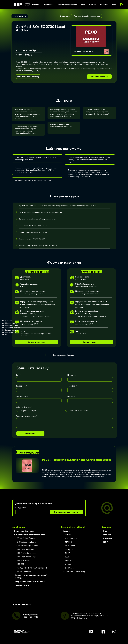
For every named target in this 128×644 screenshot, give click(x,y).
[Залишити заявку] (99, 77)
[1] (15, 205)
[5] (15, 232)
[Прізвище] (89, 379)
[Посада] (89, 401)
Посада (71, 397)
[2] (15, 212)
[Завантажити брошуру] (28, 77)
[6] (15, 239)
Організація (22, 397)
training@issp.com (30, 615)
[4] (15, 225)
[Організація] (38, 401)
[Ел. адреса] (38, 390)
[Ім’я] (38, 379)
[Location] (91, 632)
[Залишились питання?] (64, 423)
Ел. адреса (21, 386)
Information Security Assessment (86, 16)
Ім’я (18, 375)
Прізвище (72, 375)
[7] (15, 245)
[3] (15, 219)
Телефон (72, 386)
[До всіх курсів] (20, 16)
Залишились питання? (27, 416)
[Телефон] (89, 390)
